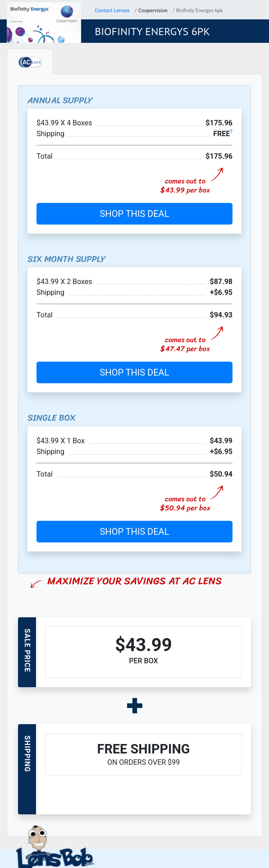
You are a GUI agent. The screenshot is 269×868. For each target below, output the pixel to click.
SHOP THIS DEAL (135, 214)
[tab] (30, 62)
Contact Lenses (112, 11)
